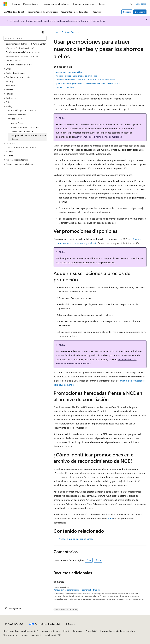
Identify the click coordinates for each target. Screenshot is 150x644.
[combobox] (25, 38)
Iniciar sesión (141, 4)
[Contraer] (43, 32)
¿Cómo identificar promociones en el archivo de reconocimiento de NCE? (89, 83)
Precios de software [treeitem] (17, 115)
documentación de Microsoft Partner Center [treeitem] (26, 44)
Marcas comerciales (31, 635)
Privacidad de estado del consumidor (117, 631)
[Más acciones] (144, 32)
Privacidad (90, 631)
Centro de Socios (69, 32)
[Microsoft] (5, 4)
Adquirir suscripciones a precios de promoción (77, 76)
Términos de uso (11, 635)
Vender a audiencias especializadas (77, 539)
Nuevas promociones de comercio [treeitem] (26, 127)
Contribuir (78, 631)
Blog (65, 631)
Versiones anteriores (51, 631)
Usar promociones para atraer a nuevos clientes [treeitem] (28, 137)
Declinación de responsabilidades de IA (21, 631)
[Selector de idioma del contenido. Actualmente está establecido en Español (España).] (14, 624)
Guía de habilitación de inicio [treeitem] (19, 65)
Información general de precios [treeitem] (22, 110)
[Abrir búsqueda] (131, 4)
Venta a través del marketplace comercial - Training (77, 590)
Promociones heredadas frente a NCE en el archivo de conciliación (86, 80)
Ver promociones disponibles (69, 72)
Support (127, 12)
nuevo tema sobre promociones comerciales (98, 137)
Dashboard (140, 12)
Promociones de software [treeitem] (22, 131)
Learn (56, 32)
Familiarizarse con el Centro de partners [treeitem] (24, 52)
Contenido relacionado (66, 87)
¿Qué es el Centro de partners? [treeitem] (20, 48)
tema (110, 518)
